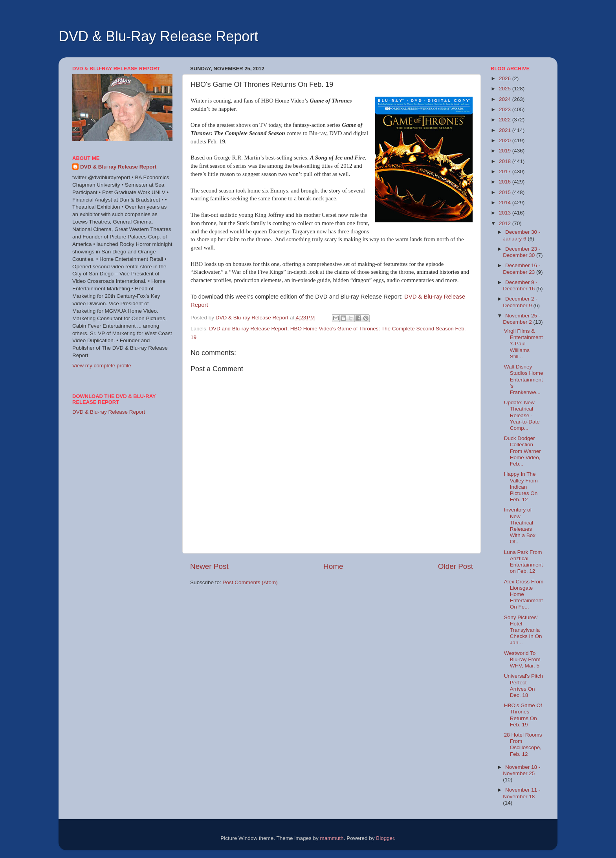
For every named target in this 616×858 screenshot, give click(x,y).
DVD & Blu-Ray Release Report (158, 36)
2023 (506, 109)
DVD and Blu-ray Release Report (248, 329)
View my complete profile (102, 366)
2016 (506, 182)
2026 (506, 78)
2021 (506, 130)
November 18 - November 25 (522, 770)
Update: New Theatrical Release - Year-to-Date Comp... (522, 415)
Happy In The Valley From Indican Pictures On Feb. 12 (521, 487)
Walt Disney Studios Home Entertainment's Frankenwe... (524, 379)
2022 (506, 120)
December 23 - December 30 (522, 252)
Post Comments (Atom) (250, 582)
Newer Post (209, 566)
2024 (506, 99)
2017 (506, 171)
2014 (506, 203)
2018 (506, 161)
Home (333, 566)
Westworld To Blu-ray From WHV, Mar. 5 (522, 659)
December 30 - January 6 (522, 235)
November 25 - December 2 (522, 319)
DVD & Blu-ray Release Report (118, 167)
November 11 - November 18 (522, 793)
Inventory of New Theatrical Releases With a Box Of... (520, 526)
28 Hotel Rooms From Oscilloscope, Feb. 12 (523, 744)
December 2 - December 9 (520, 302)
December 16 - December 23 (522, 269)
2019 (506, 151)
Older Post (456, 566)
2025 (506, 89)
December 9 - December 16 (520, 285)
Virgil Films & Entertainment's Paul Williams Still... (523, 344)
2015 (506, 192)
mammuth (332, 838)
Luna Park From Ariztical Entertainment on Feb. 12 (523, 562)
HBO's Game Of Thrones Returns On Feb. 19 (523, 715)
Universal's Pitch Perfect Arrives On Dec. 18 (523, 686)
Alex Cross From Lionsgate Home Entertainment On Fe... (524, 594)
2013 (506, 213)
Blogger (385, 838)
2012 (506, 223)
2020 (506, 140)
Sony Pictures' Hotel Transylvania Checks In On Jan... (523, 630)
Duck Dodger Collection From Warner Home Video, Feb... (522, 451)
